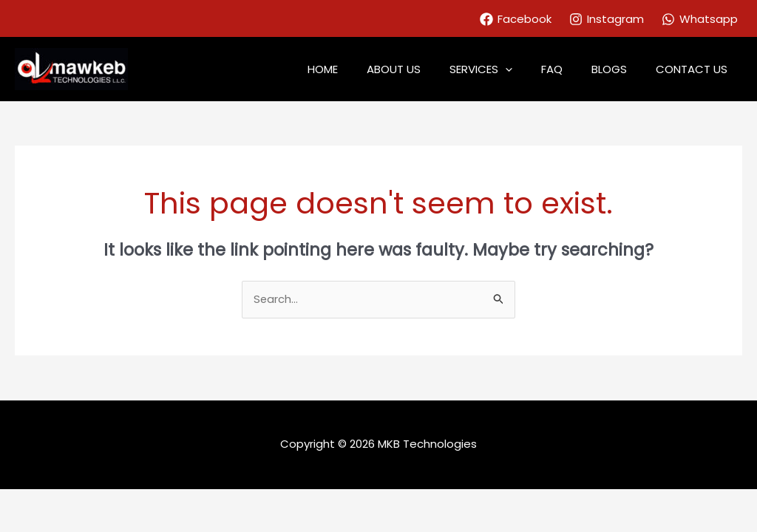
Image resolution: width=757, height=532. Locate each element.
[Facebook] (516, 19)
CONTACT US (695, 69)
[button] (529, 69)
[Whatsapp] (700, 19)
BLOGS (619, 69)
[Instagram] (607, 19)
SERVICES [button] (505, 69)
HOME (360, 69)
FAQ (569, 69)
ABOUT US (424, 69)
